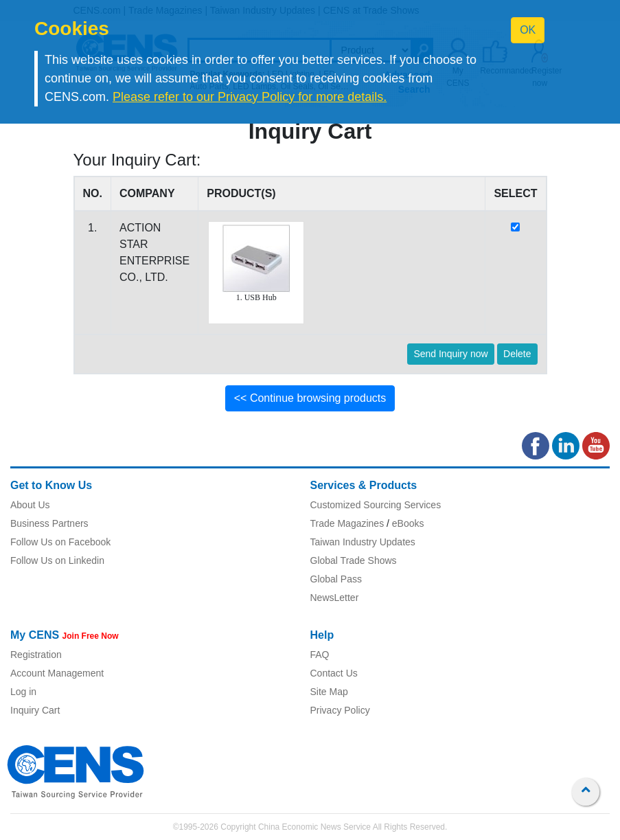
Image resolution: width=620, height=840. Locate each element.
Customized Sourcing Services (376, 505)
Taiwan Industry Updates (363, 542)
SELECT (515, 193)
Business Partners (49, 523)
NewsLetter (335, 598)
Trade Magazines (347, 523)
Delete (517, 354)
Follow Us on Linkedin (57, 560)
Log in (23, 692)
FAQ (320, 655)
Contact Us (334, 673)
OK (528, 30)
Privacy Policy (340, 710)
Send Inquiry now (450, 354)
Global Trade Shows (354, 560)
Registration (36, 655)
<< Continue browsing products (310, 398)
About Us (30, 505)
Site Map (329, 692)
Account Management (57, 673)
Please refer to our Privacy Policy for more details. (250, 97)
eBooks (408, 523)
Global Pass (336, 579)
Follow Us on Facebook (60, 542)
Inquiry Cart (35, 710)
